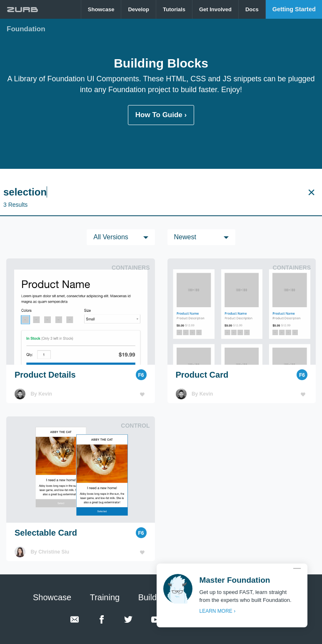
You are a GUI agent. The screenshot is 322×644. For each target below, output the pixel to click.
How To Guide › (161, 115)
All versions (111, 237)
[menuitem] (101, 9)
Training (105, 597)
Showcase (101, 9)
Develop (139, 9)
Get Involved (215, 9)
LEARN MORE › (217, 611)
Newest (185, 237)
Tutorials (174, 9)
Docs (252, 9)
